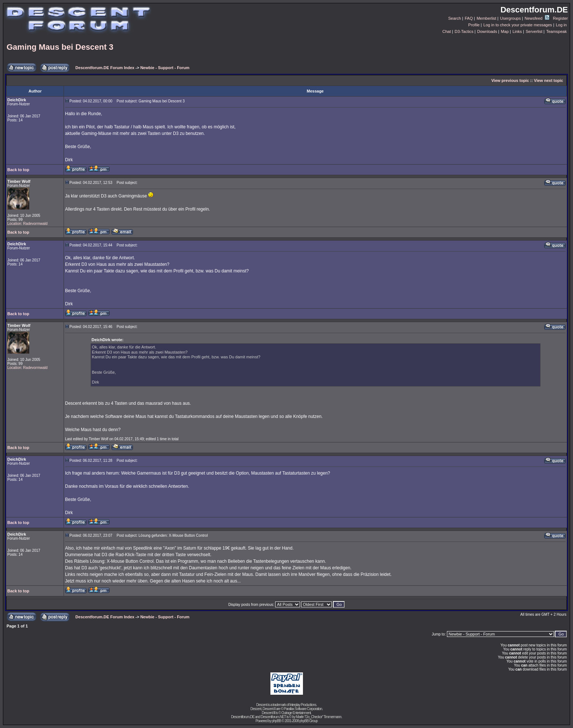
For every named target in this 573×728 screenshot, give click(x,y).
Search (455, 18)
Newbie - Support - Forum (165, 68)
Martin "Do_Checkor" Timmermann (319, 717)
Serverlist (534, 31)
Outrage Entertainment (296, 713)
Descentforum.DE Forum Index (105, 68)
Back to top (18, 170)
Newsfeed (537, 18)
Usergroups (510, 18)
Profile (474, 25)
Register (560, 18)
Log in (561, 25)
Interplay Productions (303, 705)
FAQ (469, 18)
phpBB (276, 721)
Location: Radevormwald (27, 224)
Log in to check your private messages (518, 25)
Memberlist (486, 18)
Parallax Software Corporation (303, 709)
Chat (446, 31)
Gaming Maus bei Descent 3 (60, 47)
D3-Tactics (464, 31)
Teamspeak (557, 31)
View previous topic (510, 80)
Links (517, 31)
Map (505, 31)
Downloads (487, 31)
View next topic (549, 80)
